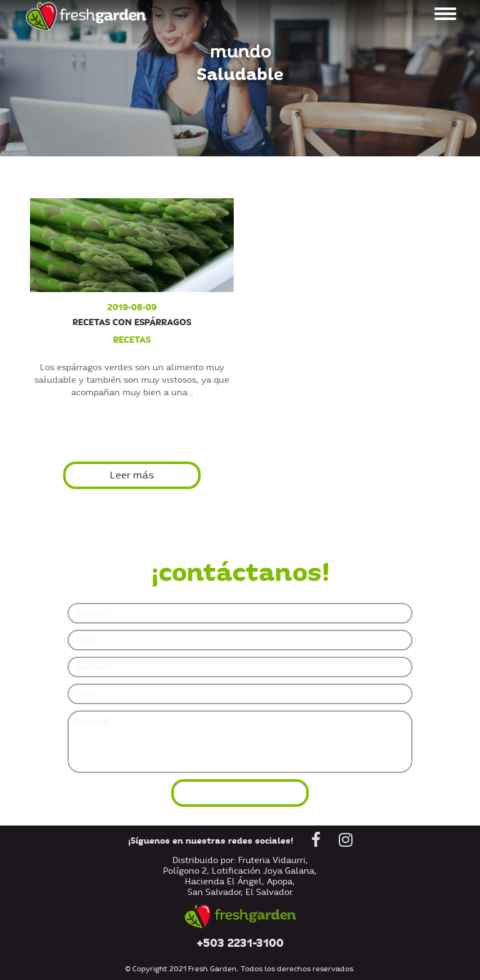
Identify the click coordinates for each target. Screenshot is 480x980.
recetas (132, 340)
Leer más (132, 475)
